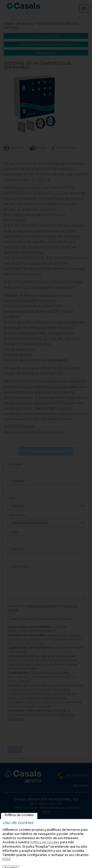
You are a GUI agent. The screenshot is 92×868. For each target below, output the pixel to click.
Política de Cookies (45, 842)
